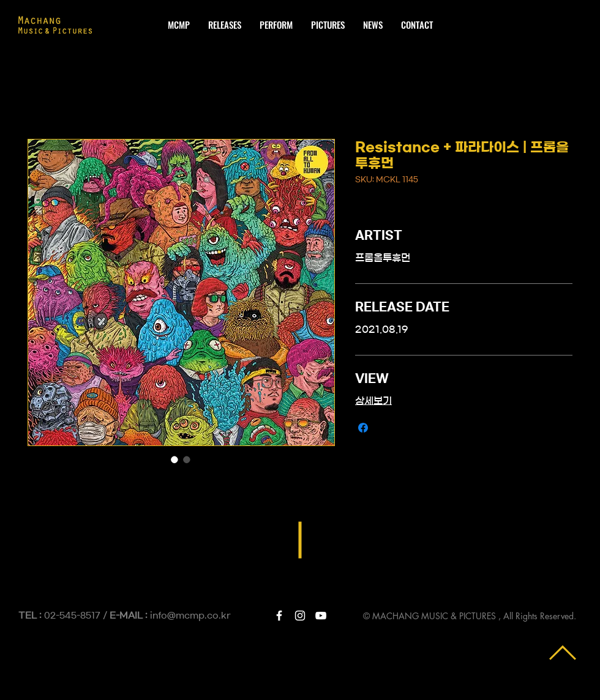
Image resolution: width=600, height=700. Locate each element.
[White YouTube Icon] (321, 616)
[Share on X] (386, 428)
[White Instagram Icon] (300, 616)
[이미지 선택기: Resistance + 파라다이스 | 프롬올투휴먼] (174, 460)
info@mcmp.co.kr (190, 616)
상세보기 (373, 401)
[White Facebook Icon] (279, 616)
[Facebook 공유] (363, 428)
